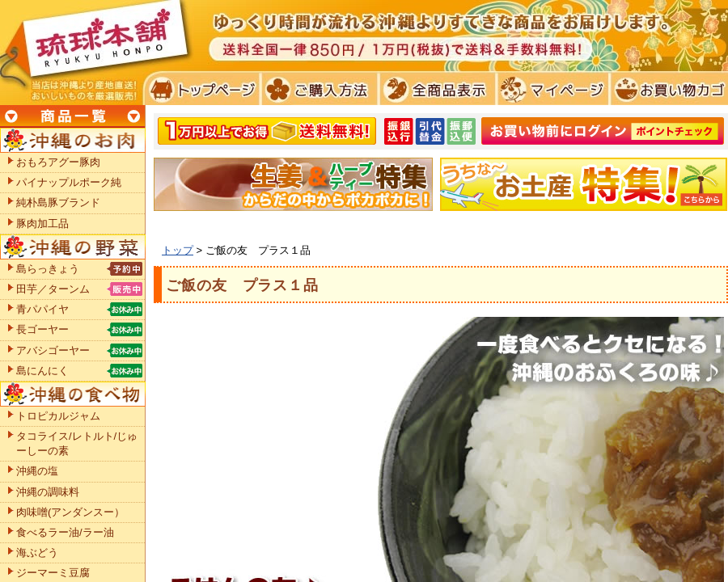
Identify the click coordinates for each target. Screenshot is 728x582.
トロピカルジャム (58, 416)
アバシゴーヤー (53, 350)
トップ (178, 250)
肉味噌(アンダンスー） (70, 512)
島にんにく (42, 371)
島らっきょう (48, 269)
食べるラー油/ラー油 (65, 532)
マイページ (550, 89)
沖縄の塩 (37, 471)
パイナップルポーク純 (69, 182)
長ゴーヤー (42, 329)
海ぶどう (37, 552)
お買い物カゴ (667, 89)
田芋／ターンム (53, 289)
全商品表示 (434, 89)
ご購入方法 (317, 89)
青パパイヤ (42, 309)
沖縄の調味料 (48, 492)
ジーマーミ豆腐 (53, 573)
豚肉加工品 (42, 224)
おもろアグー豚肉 (58, 162)
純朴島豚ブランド (58, 202)
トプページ (201, 89)
